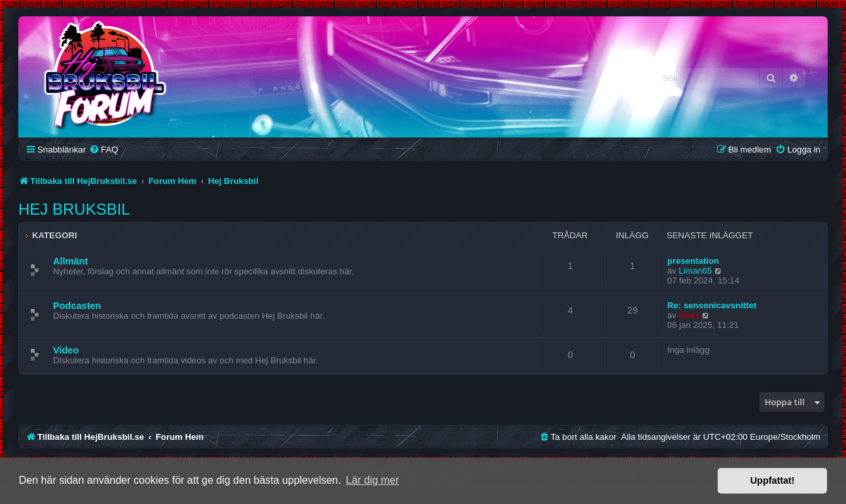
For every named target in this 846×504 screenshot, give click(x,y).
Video (66, 350)
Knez (690, 315)
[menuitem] (103, 150)
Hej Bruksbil (74, 209)
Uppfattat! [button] (773, 480)
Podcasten (77, 306)
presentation (693, 261)
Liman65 (696, 271)
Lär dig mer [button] (372, 480)
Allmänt (70, 261)
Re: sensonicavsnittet (712, 305)
